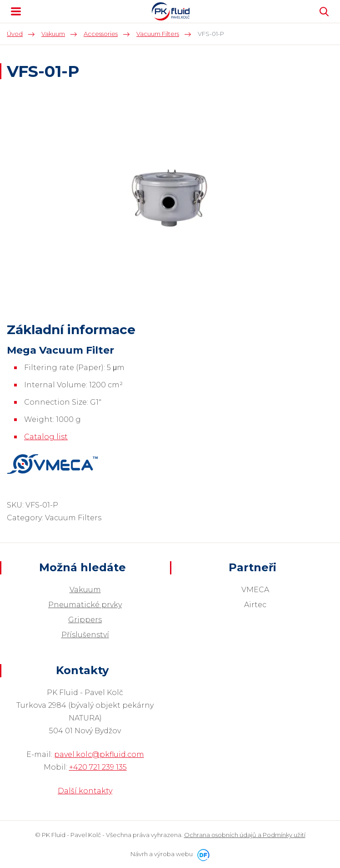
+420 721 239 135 (98, 767)
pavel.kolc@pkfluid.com (99, 754)
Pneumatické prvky (85, 605)
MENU (16, 11)
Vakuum (85, 590)
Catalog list (46, 437)
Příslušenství (85, 635)
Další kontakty (85, 791)
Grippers (85, 620)
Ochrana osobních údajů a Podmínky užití (245, 835)
